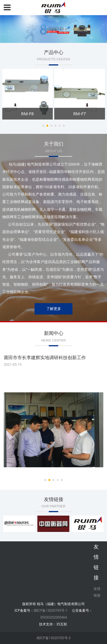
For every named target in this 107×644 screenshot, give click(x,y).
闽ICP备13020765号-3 (53, 638)
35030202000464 (53, 617)
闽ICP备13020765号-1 (51, 610)
